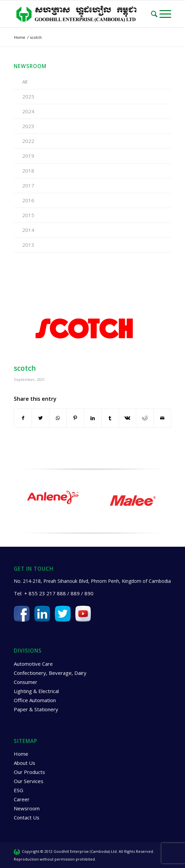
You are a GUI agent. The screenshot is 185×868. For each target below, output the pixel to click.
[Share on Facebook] (23, 418)
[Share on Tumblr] (110, 418)
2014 (28, 230)
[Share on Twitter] (41, 418)
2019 (28, 156)
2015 (28, 215)
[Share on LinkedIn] (93, 418)
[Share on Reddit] (145, 418)
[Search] (155, 14)
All (25, 82)
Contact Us (27, 817)
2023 (28, 126)
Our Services (29, 781)
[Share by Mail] (162, 418)
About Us (25, 763)
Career (22, 799)
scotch (25, 368)
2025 (28, 96)
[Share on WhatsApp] (58, 418)
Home (21, 754)
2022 (28, 141)
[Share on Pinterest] (75, 418)
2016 (28, 200)
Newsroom (27, 808)
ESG (18, 790)
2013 (28, 245)
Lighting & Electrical (36, 691)
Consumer (26, 682)
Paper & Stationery (36, 709)
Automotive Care (33, 664)
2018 (28, 171)
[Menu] (165, 14)
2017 (28, 185)
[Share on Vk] (128, 418)
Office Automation (35, 700)
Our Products (29, 772)
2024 (28, 111)
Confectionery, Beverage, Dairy (50, 673)
